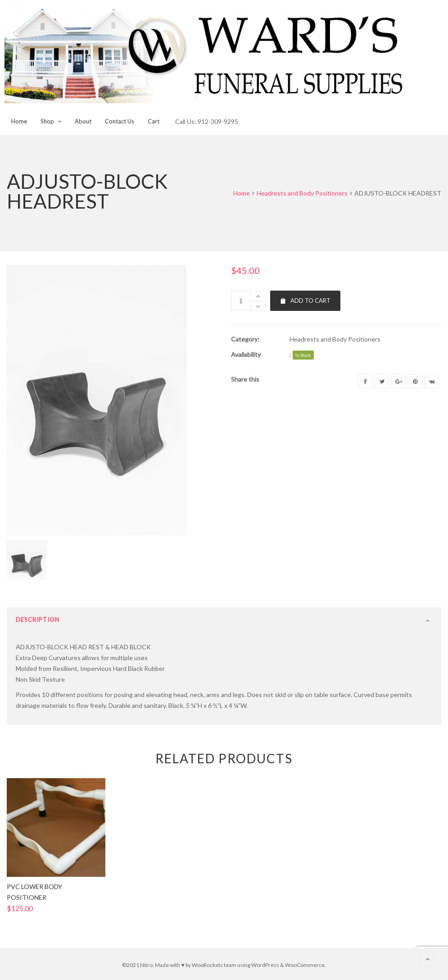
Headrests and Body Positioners (302, 193)
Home (242, 193)
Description (38, 620)
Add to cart (305, 301)
